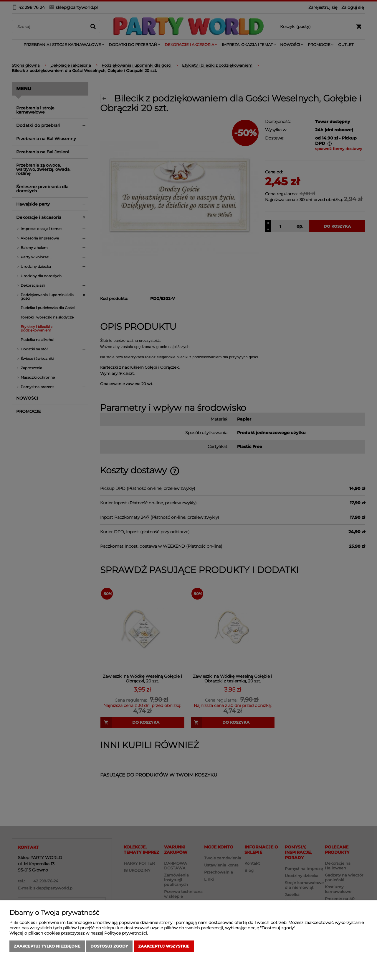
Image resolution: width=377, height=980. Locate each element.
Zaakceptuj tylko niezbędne (47, 946)
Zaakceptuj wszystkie (164, 946)
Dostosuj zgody (109, 946)
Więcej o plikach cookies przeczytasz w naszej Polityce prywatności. (79, 933)
